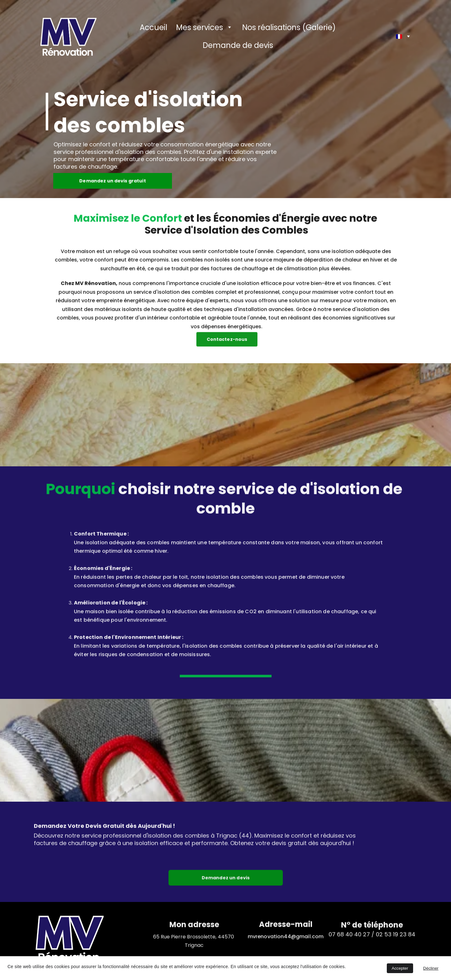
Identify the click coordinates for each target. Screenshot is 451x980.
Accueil (153, 27)
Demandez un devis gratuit (113, 182)
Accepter (400, 968)
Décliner (431, 968)
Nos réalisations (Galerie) (289, 27)
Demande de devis (238, 45)
